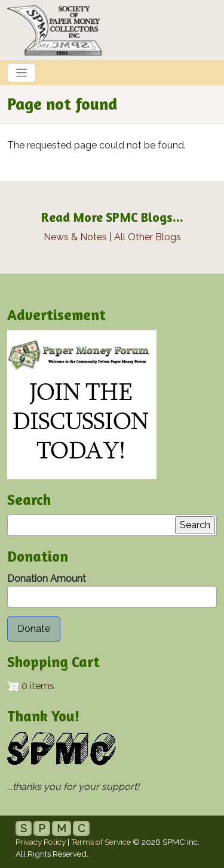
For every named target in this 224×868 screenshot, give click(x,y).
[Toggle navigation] (22, 73)
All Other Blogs (148, 237)
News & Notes (75, 237)
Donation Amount (47, 579)
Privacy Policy (41, 842)
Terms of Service (101, 842)
